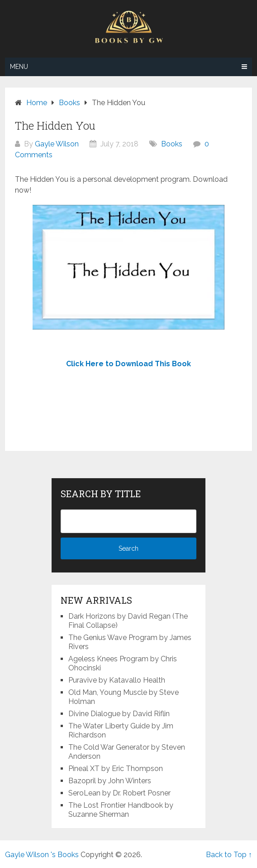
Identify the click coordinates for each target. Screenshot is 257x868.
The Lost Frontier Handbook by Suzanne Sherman (121, 810)
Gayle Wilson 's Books (42, 855)
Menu (19, 67)
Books (172, 144)
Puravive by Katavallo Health (117, 680)
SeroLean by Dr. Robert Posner (119, 793)
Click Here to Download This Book (128, 364)
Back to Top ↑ (229, 855)
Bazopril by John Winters (110, 781)
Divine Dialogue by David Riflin (119, 714)
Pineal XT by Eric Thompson (116, 769)
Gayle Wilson (57, 144)
